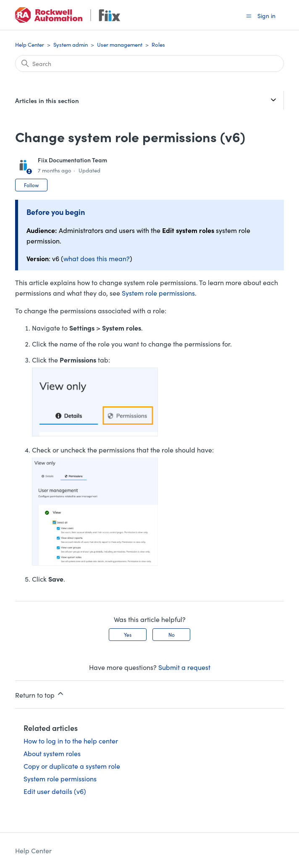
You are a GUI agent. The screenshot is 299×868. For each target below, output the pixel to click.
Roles (158, 44)
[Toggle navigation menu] (249, 15)
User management (120, 44)
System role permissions (158, 293)
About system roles (52, 753)
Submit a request (184, 667)
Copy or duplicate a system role (72, 766)
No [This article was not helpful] (172, 634)
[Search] (150, 64)
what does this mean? (97, 258)
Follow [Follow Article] (31, 185)
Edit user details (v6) (55, 791)
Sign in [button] (266, 16)
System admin (71, 44)
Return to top (40, 694)
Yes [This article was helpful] (128, 634)
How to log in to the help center (71, 741)
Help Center (30, 44)
